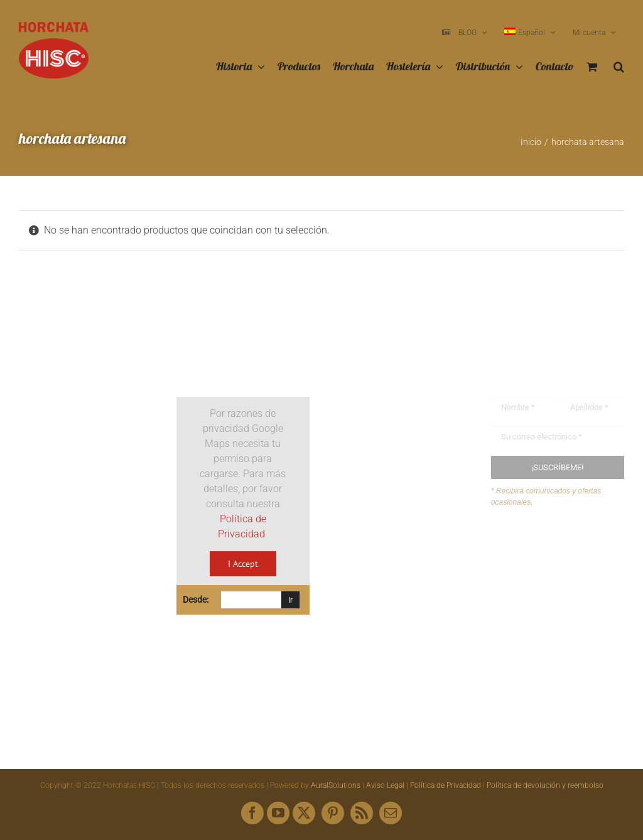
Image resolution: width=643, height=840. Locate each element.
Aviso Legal (385, 785)
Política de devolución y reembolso (545, 785)
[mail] (391, 813)
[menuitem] (530, 33)
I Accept (243, 564)
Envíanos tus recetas (561, 572)
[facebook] (252, 813)
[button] (619, 67)
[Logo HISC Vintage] (85, 363)
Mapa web (538, 595)
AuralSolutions (336, 785)
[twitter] (304, 813)
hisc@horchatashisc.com (408, 581)
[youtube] (278, 813)
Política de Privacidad (446, 785)
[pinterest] (333, 813)
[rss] (362, 813)
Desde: (196, 600)
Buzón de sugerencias (564, 548)
